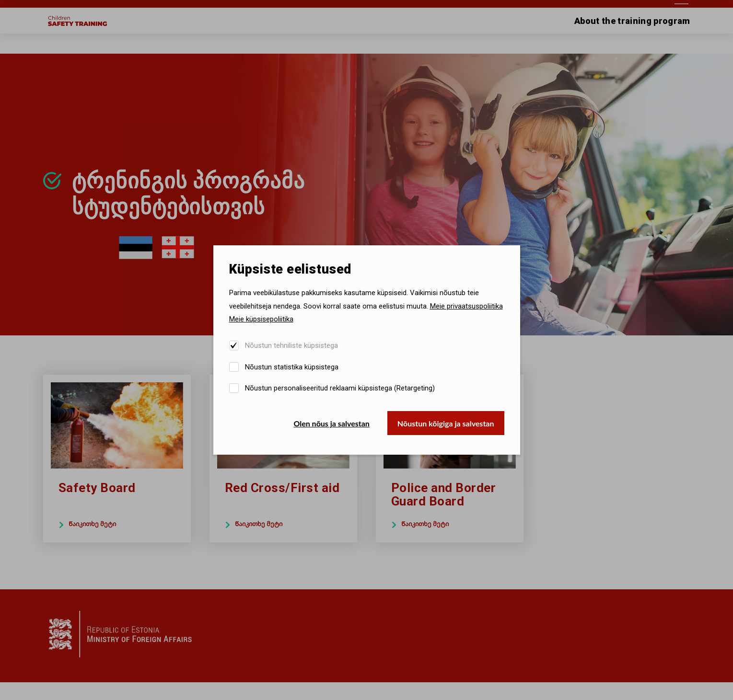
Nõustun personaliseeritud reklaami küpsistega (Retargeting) (340, 388)
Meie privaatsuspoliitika (466, 306)
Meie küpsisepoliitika (261, 319)
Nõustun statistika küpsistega (292, 367)
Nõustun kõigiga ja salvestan (446, 423)
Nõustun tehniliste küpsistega (291, 345)
